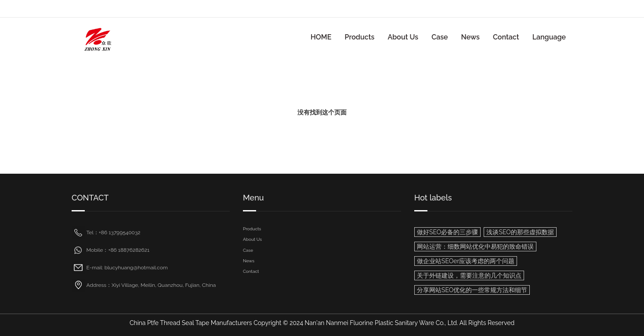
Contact (506, 37)
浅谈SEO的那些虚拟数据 (520, 232)
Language (549, 37)
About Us (403, 37)
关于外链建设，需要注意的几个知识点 (469, 275)
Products (359, 37)
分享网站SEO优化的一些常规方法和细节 (472, 290)
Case (440, 37)
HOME (321, 37)
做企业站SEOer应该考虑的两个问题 (466, 261)
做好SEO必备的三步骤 (447, 232)
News (470, 37)
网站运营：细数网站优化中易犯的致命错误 (475, 247)
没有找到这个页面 (322, 112)
